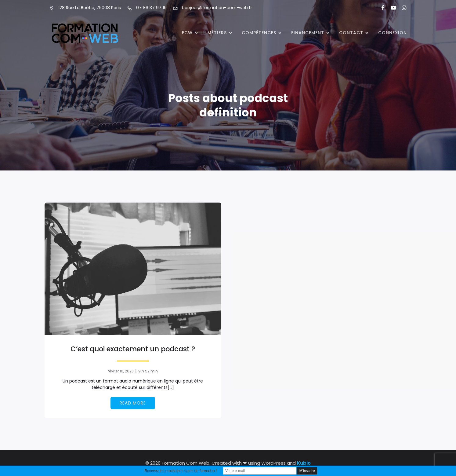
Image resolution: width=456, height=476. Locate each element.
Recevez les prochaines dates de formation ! (181, 471)
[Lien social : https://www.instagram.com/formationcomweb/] (402, 8)
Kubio (304, 463)
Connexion (393, 33)
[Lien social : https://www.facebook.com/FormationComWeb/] (380, 8)
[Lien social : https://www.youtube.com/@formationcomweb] (391, 8)
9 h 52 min (148, 371)
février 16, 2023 (121, 371)
